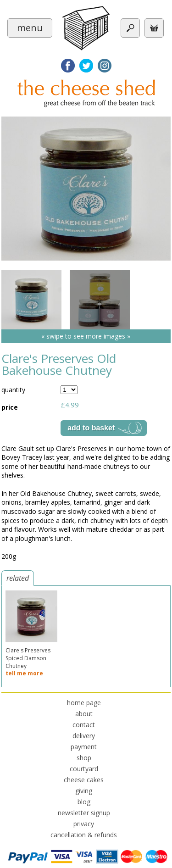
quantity (13, 390)
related (18, 578)
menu (30, 28)
